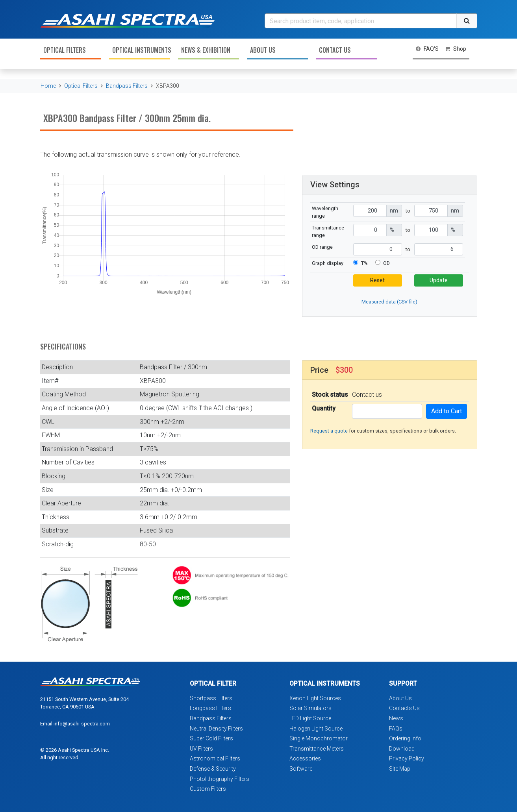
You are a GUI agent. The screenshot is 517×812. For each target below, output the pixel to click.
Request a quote (329, 431)
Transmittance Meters (317, 749)
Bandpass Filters (127, 86)
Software (301, 769)
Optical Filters (65, 50)
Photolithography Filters (220, 779)
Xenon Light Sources (315, 698)
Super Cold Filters (211, 738)
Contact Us (335, 50)
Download (402, 749)
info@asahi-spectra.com (82, 724)
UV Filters (201, 749)
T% (364, 263)
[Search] (361, 21)
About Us (263, 50)
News (396, 718)
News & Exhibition (206, 50)
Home (48, 86)
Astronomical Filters (215, 758)
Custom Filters (208, 789)
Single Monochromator (319, 738)
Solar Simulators (310, 708)
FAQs (396, 729)
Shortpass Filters (211, 698)
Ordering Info (405, 738)
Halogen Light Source (316, 729)
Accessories (305, 758)
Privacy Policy (407, 758)
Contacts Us (404, 708)
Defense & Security (213, 769)
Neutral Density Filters (216, 729)
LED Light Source (310, 718)
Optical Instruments (141, 50)
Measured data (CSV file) (389, 302)
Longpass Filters (210, 708)
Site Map (400, 769)
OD (386, 263)
